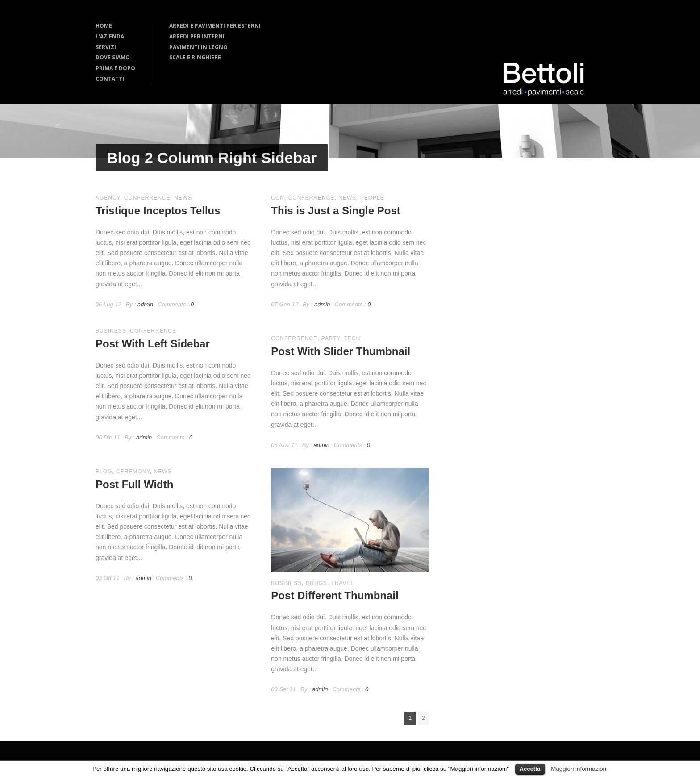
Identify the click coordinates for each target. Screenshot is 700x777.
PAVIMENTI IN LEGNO (198, 47)
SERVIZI (106, 47)
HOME (104, 26)
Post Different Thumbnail (335, 595)
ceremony (133, 472)
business (111, 331)
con (278, 198)
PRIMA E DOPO (115, 68)
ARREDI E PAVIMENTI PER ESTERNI (215, 26)
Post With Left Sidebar (153, 344)
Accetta (530, 769)
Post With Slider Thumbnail (341, 351)
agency (108, 198)
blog (104, 472)
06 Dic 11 (108, 437)
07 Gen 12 (285, 304)
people (372, 198)
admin (145, 304)
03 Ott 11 (107, 578)
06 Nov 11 (284, 445)
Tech (352, 338)
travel (342, 583)
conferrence (147, 198)
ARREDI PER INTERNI (197, 36)
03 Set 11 (283, 689)
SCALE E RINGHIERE (195, 57)
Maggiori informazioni (579, 769)
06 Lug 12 (108, 304)
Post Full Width (134, 484)
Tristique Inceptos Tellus (158, 211)
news (183, 198)
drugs (317, 583)
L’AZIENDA (110, 36)
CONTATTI (110, 79)
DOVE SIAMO (113, 57)
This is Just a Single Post (335, 211)
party (331, 338)
